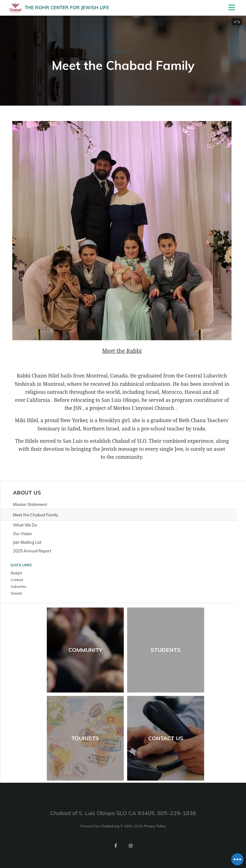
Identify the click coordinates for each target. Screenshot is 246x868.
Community (85, 650)
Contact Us (166, 738)
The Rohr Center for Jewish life (67, 8)
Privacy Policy (155, 826)
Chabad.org (110, 826)
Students (166, 650)
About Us (123, 51)
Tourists (85, 738)
